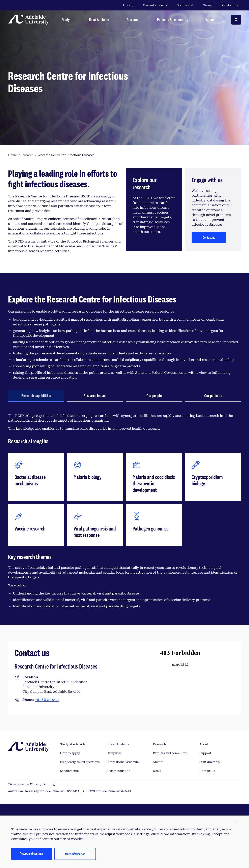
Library (128, 5)
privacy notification (52, 834)
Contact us (230, 5)
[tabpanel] (124, 511)
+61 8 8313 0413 (47, 700)
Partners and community (171, 753)
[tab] (36, 396)
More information (75, 854)
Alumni (158, 762)
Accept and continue (32, 853)
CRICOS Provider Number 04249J (107, 791)
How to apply (70, 753)
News (157, 771)
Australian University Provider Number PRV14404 (44, 791)
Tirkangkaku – (32, 784)
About (204, 744)
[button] (237, 822)
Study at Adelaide (73, 744)
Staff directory (210, 762)
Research (159, 744)
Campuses (114, 753)
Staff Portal (185, 5)
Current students (155, 5)
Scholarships (69, 771)
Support (205, 753)
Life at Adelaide (118, 744)
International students (123, 762)
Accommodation (118, 771)
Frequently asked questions (80, 762)
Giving (208, 5)
